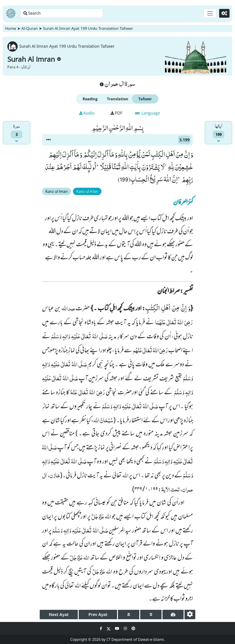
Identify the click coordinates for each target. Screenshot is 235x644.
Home (11, 28)
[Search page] (72, 13)
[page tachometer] (173, 615)
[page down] (151, 615)
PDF (116, 113)
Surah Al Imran (34, 59)
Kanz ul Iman (57, 191)
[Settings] (224, 13)
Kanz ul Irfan (87, 191)
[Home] (11, 13)
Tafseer (145, 99)
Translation (118, 99)
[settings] (190, 615)
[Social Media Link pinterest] (133, 628)
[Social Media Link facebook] (101, 628)
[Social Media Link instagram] (126, 628)
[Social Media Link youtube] (117, 628)
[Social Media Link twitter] (109, 628)
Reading (90, 99)
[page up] (129, 615)
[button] (48, 140)
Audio (87, 113)
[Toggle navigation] (209, 13)
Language (148, 113)
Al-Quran (29, 28)
